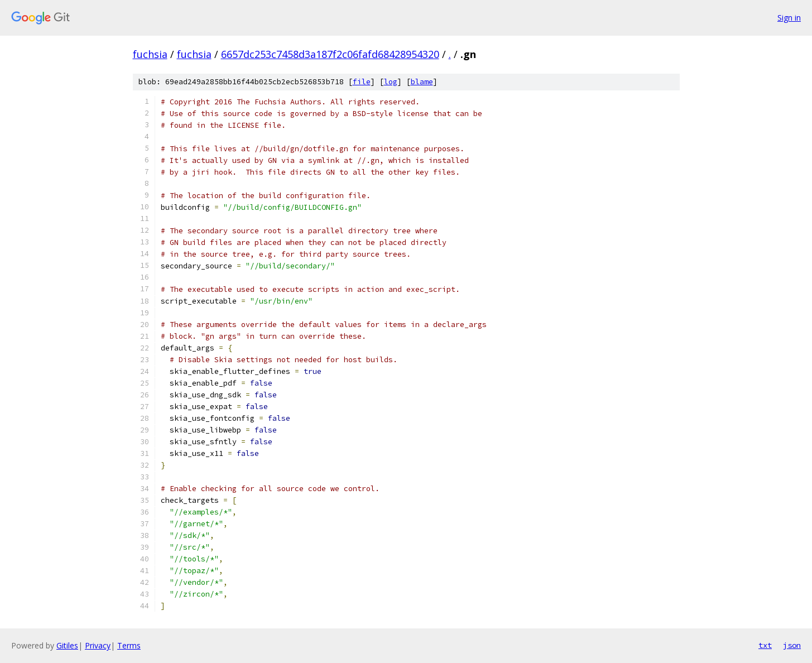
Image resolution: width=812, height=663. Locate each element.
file (362, 82)
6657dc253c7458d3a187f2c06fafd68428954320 (330, 54)
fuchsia (150, 54)
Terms (129, 645)
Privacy (98, 645)
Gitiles (67, 645)
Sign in (789, 18)
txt (765, 645)
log (391, 82)
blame (422, 82)
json (792, 645)
